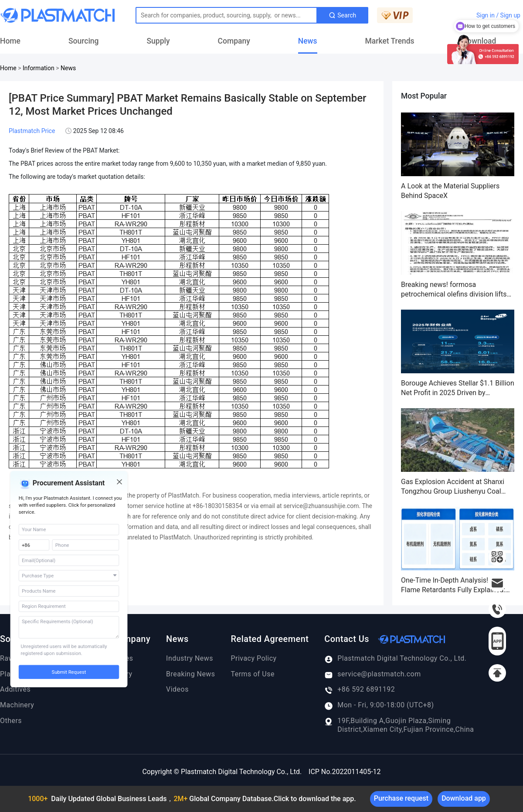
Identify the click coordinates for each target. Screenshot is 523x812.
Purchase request (401, 798)
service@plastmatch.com (372, 674)
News (308, 41)
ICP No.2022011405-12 (345, 772)
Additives (15, 689)
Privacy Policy (254, 658)
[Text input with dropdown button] (226, 15)
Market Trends (390, 41)
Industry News (190, 658)
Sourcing (84, 41)
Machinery (17, 705)
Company (234, 41)
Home (10, 41)
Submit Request (69, 672)
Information (39, 68)
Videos (177, 689)
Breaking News (190, 674)
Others (11, 721)
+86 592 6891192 (360, 689)
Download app (464, 798)
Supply (158, 41)
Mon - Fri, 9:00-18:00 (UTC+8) (379, 705)
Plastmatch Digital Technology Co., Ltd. (395, 658)
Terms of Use (253, 674)
